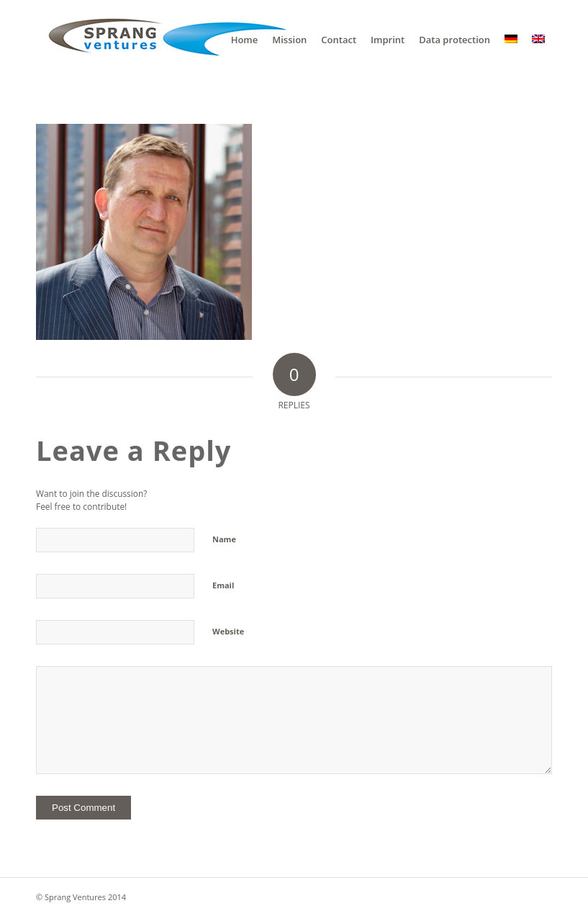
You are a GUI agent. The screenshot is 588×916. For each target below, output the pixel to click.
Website (228, 631)
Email (223, 585)
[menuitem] (245, 40)
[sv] (162, 40)
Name (224, 539)
